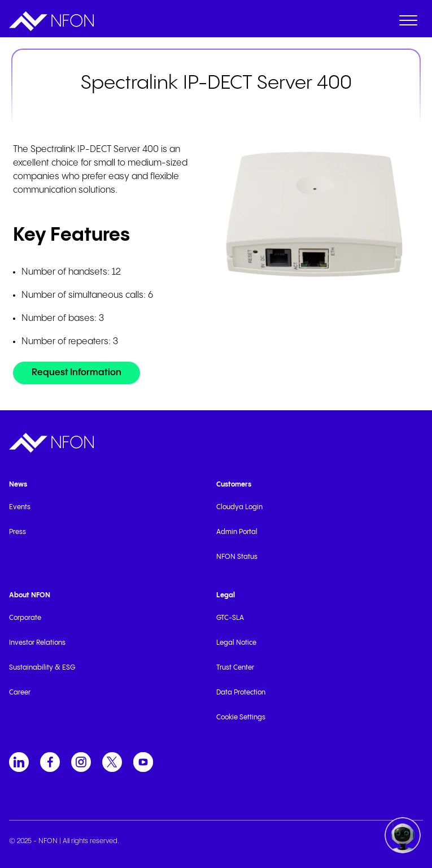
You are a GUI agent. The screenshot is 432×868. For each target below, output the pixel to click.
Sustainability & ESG (42, 668)
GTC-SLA (230, 618)
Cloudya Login (239, 507)
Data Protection (241, 693)
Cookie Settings (241, 717)
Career (20, 693)
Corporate (25, 618)
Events (20, 507)
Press (18, 532)
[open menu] (408, 23)
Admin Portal (237, 532)
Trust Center (235, 668)
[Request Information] (77, 373)
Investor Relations (37, 643)
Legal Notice (236, 643)
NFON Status (237, 557)
